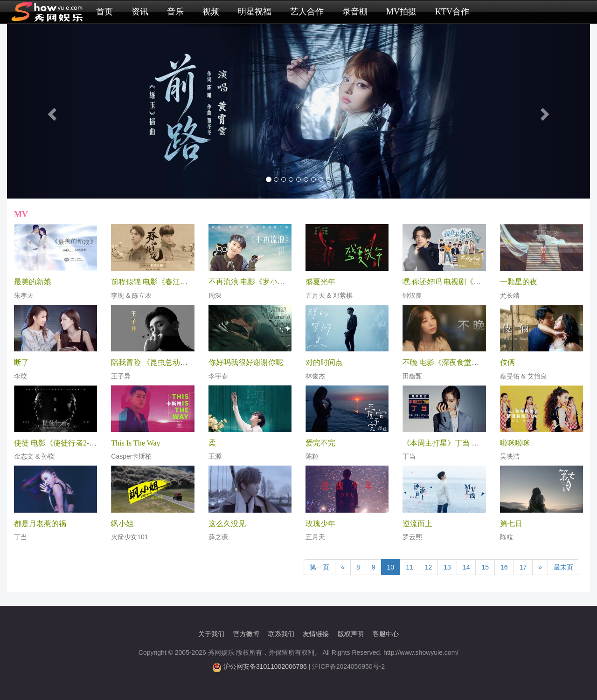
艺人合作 (307, 12)
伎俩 (507, 362)
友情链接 (316, 634)
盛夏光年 (320, 282)
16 (504, 567)
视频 (211, 12)
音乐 (175, 12)
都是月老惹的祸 (40, 524)
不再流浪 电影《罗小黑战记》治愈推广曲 (277, 282)
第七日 (511, 524)
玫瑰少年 (320, 524)
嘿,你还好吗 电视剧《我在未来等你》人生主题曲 (483, 282)
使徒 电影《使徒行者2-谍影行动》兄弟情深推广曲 (96, 443)
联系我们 (281, 634)
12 (429, 567)
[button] (51, 111)
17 (523, 567)
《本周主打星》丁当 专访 (444, 443)
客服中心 (386, 634)
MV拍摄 (401, 12)
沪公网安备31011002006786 (265, 666)
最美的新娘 (33, 282)
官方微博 (246, 634)
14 (466, 567)
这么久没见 (227, 524)
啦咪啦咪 (515, 443)
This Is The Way (135, 443)
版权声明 (351, 634)
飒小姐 (122, 524)
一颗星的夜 (519, 282)
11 (410, 567)
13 (447, 567)
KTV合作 (452, 12)
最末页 (563, 567)
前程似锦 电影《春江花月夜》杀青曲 (172, 282)
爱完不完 (320, 443)
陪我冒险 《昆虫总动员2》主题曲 (166, 362)
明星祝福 (255, 12)
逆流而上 (417, 524)
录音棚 (355, 12)
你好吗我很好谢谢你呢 (246, 362)
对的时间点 (324, 362)
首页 (104, 12)
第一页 (319, 567)
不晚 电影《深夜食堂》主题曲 (452, 362)
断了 (21, 362)
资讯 (140, 12)
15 (485, 567)
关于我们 (211, 634)
